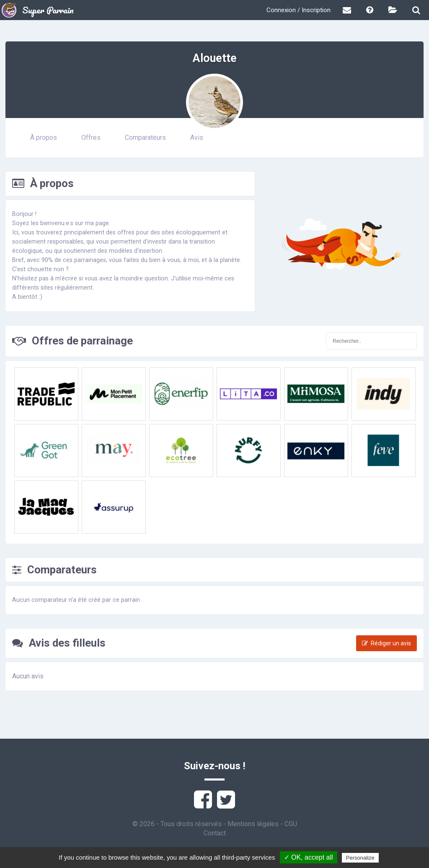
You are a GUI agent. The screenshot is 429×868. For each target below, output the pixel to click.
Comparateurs (145, 137)
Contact (215, 833)
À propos (44, 137)
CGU (291, 824)
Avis (197, 137)
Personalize (360, 858)
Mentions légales (253, 824)
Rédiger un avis (386, 643)
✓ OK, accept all (309, 857)
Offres (91, 137)
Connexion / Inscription (298, 10)
